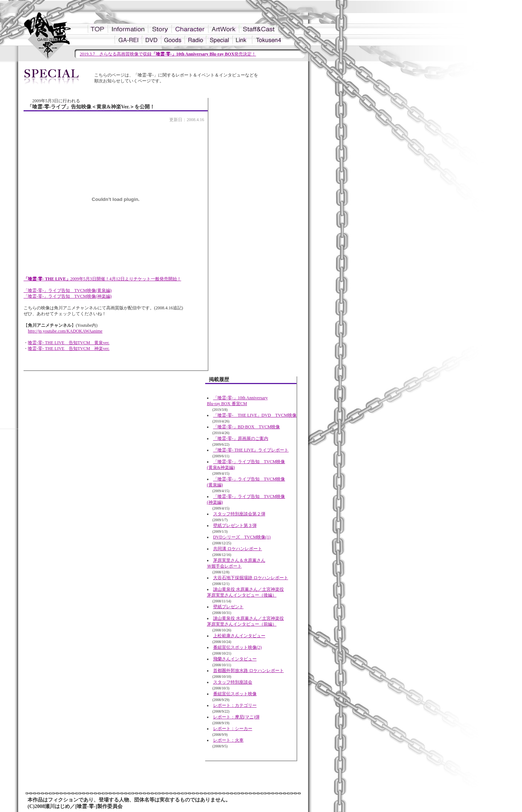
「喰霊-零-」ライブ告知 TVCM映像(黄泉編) (68, 290)
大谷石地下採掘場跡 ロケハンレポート (251, 578)
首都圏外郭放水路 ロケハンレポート (248, 671)
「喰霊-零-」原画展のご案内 (241, 438)
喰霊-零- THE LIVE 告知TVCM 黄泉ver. (69, 343)
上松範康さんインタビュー (239, 636)
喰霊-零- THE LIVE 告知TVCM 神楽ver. (69, 349)
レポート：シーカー (233, 729)
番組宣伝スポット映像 (235, 694)
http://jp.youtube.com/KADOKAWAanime (65, 331)
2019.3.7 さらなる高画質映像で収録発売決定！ (168, 54)
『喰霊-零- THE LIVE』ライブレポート (251, 450)
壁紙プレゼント (228, 607)
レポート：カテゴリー (235, 705)
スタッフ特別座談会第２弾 (239, 514)
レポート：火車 (228, 740)
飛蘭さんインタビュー (235, 659)
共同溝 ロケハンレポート (238, 549)
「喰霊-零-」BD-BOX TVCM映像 (247, 427)
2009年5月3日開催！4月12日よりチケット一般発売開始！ (102, 279)
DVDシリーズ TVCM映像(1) (242, 537)
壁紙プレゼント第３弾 (235, 525)
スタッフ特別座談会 (233, 682)
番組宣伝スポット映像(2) (237, 647)
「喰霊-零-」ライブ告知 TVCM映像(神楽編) (68, 296)
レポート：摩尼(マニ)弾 (236, 717)
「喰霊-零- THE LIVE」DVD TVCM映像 (255, 415)
